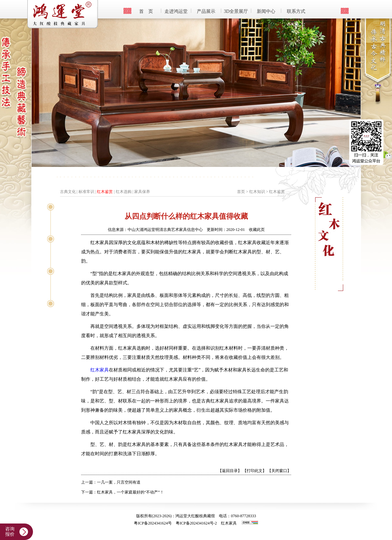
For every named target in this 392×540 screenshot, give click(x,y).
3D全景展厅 (236, 11)
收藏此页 (257, 230)
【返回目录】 (230, 471)
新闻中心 (266, 11)
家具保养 (142, 192)
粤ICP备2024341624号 (153, 523)
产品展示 (206, 11)
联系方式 (296, 11)
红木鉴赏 (105, 192)
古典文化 (68, 192)
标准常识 (86, 192)
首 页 (146, 11)
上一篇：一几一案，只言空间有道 (111, 482)
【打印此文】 (255, 471)
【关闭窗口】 (279, 471)
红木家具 (100, 370)
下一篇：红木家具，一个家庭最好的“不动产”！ (122, 492)
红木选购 (124, 192)
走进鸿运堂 (176, 11)
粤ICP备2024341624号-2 (196, 523)
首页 (241, 192)
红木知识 (257, 192)
